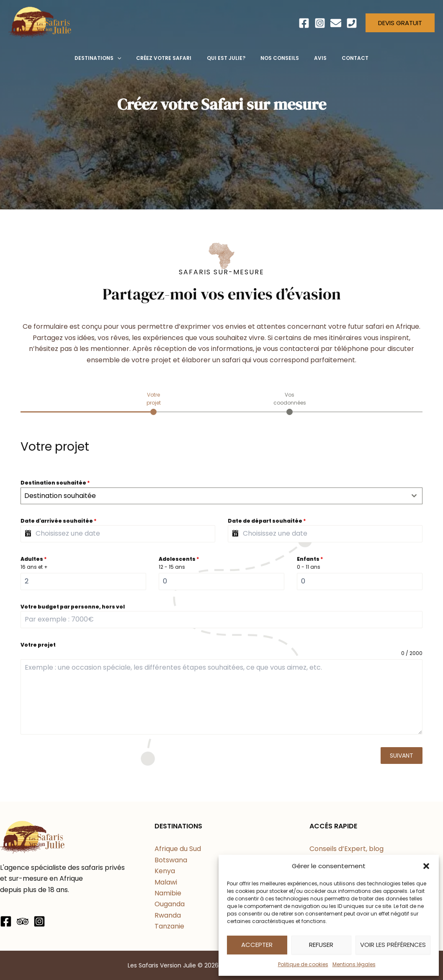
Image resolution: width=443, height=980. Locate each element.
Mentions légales (354, 964)
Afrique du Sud (178, 849)
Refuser (321, 945)
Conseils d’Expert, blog (346, 849)
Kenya (165, 871)
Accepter (257, 945)
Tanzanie (169, 926)
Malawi (166, 882)
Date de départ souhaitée (267, 521)
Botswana (171, 860)
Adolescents (179, 559)
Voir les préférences (393, 945)
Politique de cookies (303, 964)
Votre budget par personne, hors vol (73, 607)
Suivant (402, 756)
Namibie (168, 893)
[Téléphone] (352, 23)
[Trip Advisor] (23, 921)
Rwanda (168, 915)
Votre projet (38, 645)
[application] (125, 58)
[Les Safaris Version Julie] (40, 22)
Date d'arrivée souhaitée (59, 521)
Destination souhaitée (55, 483)
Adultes (34, 559)
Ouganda (170, 904)
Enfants (310, 559)
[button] (426, 866)
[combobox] (221, 496)
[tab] (153, 403)
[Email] (336, 23)
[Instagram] (320, 23)
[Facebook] (304, 23)
